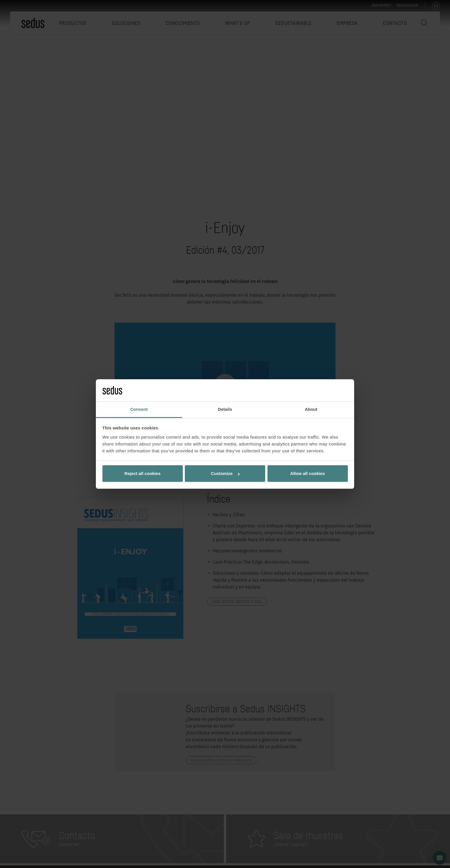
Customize (225, 473)
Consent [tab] (139, 409)
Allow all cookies (308, 473)
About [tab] (311, 409)
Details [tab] (225, 409)
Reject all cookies (143, 473)
